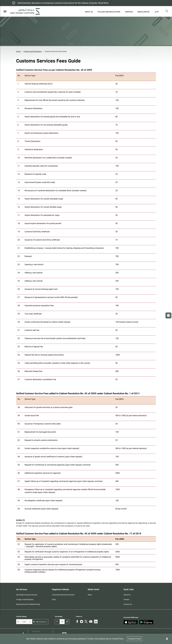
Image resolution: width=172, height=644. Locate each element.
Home (18, 51)
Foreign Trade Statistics (25, 599)
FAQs (54, 599)
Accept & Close (135, 639)
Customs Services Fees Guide (56, 51)
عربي (157, 11)
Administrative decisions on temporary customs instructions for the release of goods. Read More (63, 3)
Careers (126, 599)
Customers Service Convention (63, 595)
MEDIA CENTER (143, 12)
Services (129, 12)
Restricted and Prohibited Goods (28, 604)
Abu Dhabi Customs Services (27, 595)
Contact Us (128, 604)
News (90, 595)
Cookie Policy (118, 639)
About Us (89, 12)
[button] (168, 315)
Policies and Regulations (109, 12)
